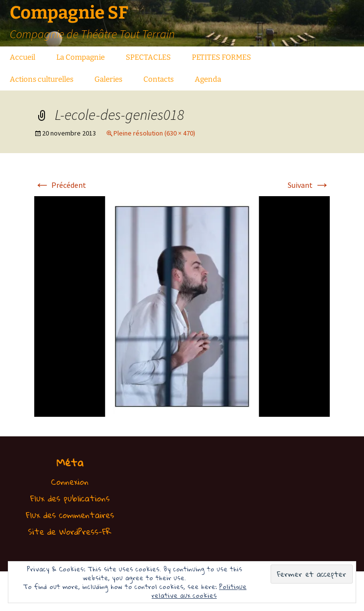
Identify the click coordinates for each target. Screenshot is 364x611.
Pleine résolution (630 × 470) (154, 133)
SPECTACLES (148, 57)
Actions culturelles (42, 79)
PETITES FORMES (221, 57)
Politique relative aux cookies (199, 591)
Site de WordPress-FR (70, 532)
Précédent (60, 185)
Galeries (108, 79)
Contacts (159, 79)
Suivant (309, 185)
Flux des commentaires (70, 515)
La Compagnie (80, 57)
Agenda (208, 79)
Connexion (70, 482)
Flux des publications (70, 498)
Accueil (23, 57)
